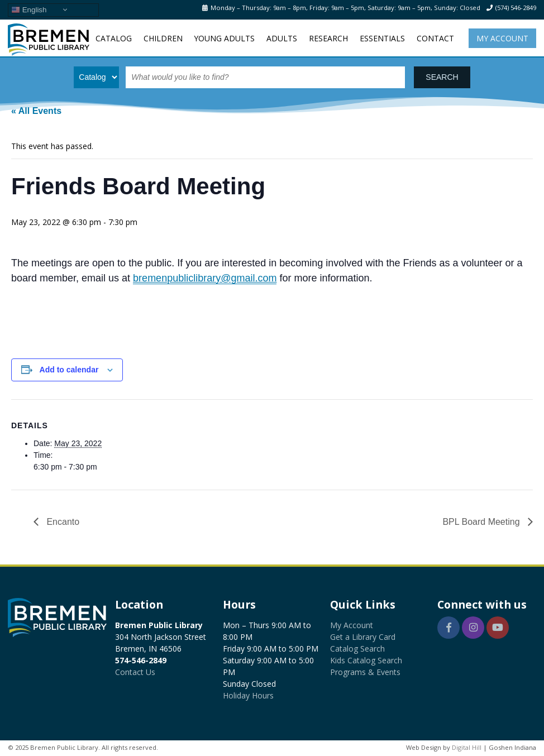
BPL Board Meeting (482, 522)
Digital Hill (467, 747)
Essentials (382, 38)
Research (328, 38)
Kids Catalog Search (366, 660)
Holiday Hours (248, 695)
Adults (282, 38)
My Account (502, 38)
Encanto (62, 522)
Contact (435, 38)
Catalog (114, 38)
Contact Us (135, 672)
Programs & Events (365, 672)
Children (163, 38)
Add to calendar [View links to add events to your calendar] (69, 370)
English (29, 9)
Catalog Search (357, 649)
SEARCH (442, 77)
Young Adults (224, 38)
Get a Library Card (363, 637)
